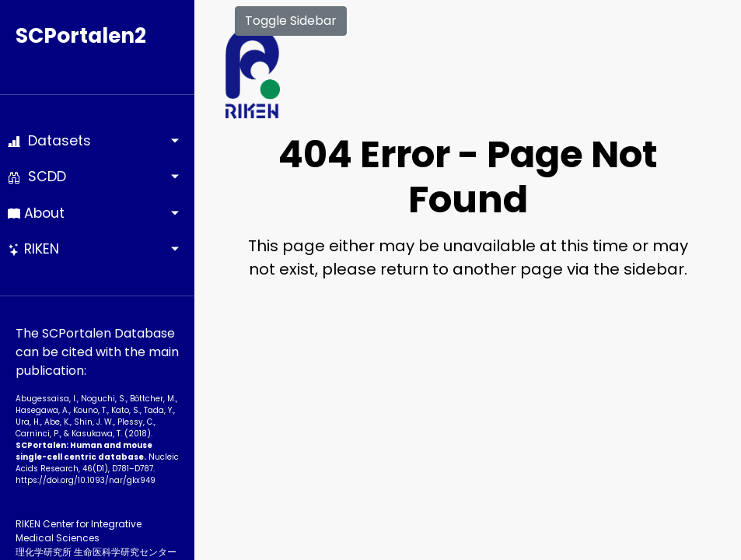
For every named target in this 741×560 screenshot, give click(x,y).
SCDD (37, 177)
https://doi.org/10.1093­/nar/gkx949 (86, 480)
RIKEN (33, 249)
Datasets (49, 141)
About (36, 213)
